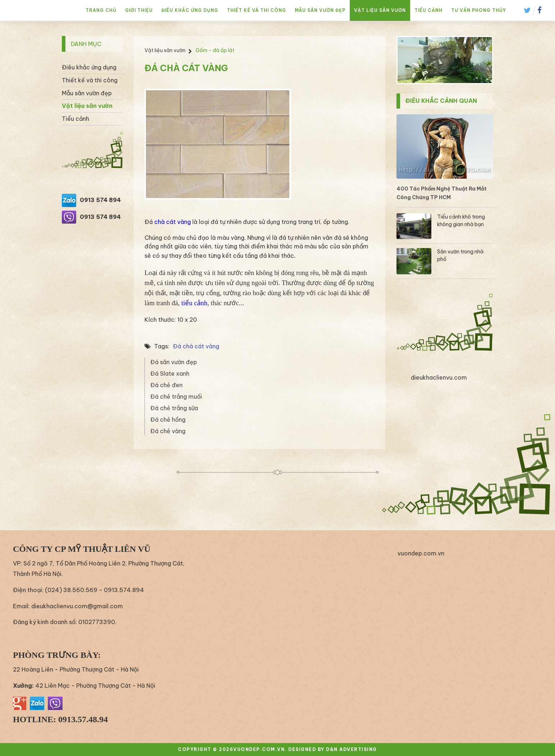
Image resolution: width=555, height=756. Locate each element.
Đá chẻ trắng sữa (174, 408)
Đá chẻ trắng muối (176, 397)
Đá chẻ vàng (168, 431)
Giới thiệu (139, 10)
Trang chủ (101, 10)
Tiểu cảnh (428, 10)
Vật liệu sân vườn (380, 10)
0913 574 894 (100, 200)
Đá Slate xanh (170, 374)
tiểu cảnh (194, 303)
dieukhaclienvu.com (439, 377)
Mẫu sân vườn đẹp (320, 10)
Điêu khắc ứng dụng (190, 10)
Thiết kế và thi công (256, 10)
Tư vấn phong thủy (479, 10)
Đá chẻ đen (166, 385)
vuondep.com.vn (421, 553)
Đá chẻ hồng (168, 420)
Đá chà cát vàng (196, 346)
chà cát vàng (173, 222)
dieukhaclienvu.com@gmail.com (77, 606)
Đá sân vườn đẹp (174, 362)
